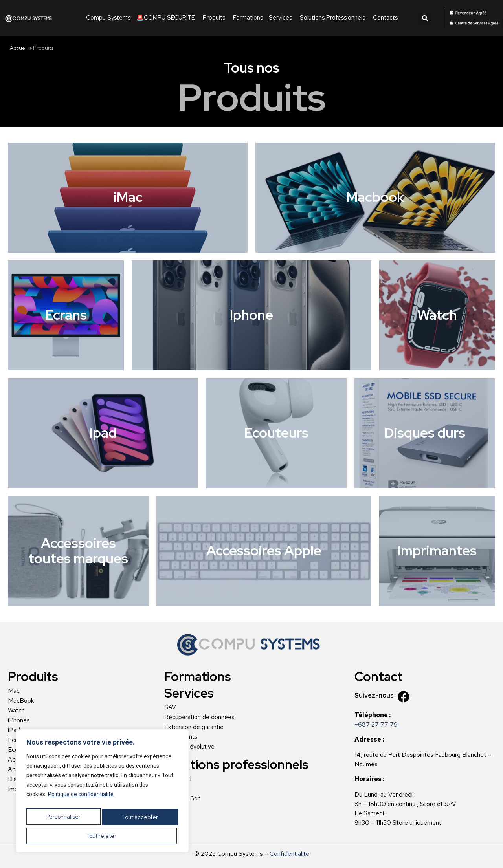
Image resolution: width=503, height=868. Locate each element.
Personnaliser (64, 819)
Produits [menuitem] (214, 18)
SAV (170, 707)
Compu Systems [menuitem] (108, 18)
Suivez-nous (374, 695)
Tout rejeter (140, 819)
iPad (14, 730)
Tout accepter (102, 836)
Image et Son (183, 798)
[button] (425, 18)
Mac (14, 691)
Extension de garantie (194, 727)
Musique (176, 789)
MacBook (21, 701)
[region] (102, 794)
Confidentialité (289, 854)
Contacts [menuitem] (385, 18)
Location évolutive (189, 747)
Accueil (19, 48)
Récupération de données (199, 717)
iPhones (19, 720)
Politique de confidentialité (81, 800)
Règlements (181, 737)
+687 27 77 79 (376, 724)
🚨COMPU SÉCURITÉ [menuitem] (166, 18)
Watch (16, 711)
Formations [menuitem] (248, 18)
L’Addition (178, 779)
